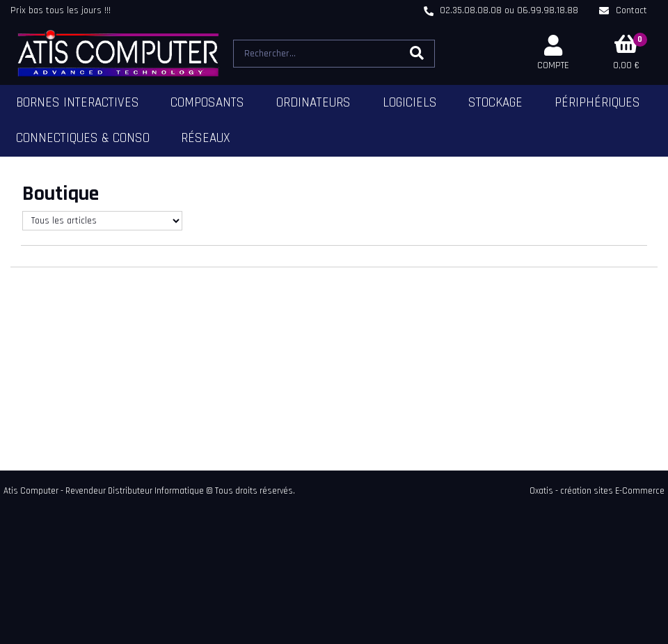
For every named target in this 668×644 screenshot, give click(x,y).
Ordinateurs (313, 103)
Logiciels (410, 103)
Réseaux (206, 138)
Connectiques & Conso (83, 138)
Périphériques (597, 103)
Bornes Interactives (78, 103)
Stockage (495, 103)
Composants (207, 103)
